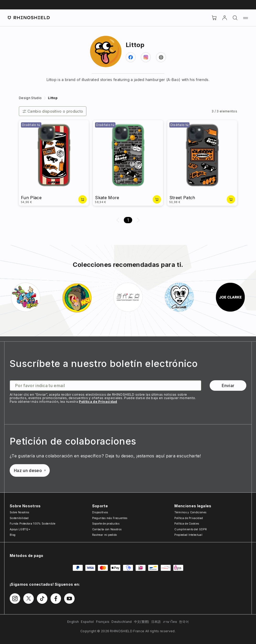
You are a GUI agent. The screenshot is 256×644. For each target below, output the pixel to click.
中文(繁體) (142, 622)
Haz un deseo (30, 470)
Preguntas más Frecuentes (110, 518)
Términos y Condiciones (190, 512)
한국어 (184, 622)
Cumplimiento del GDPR (191, 529)
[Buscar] (235, 18)
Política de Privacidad (98, 402)
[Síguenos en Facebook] (56, 599)
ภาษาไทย (170, 622)
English (73, 622)
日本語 (156, 622)
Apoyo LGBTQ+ (20, 529)
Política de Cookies (187, 524)
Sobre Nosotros (19, 512)
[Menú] (246, 18)
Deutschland (122, 622)
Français (103, 622)
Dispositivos (100, 512)
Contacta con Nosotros (107, 529)
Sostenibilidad (19, 518)
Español (87, 622)
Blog (13, 535)
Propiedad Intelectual (188, 535)
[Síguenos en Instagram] (15, 599)
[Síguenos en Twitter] (29, 599)
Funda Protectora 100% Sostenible (32, 524)
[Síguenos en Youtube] (69, 599)
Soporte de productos (106, 524)
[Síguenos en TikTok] (42, 599)
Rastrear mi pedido (105, 535)
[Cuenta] (225, 18)
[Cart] (214, 18)
